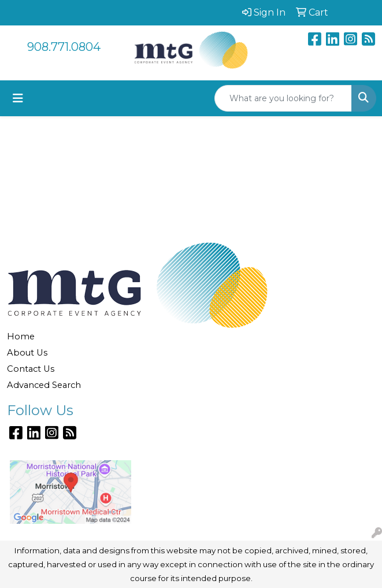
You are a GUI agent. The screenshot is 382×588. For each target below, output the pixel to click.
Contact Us (31, 369)
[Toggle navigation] (18, 98)
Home (21, 336)
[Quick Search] (283, 98)
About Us (27, 353)
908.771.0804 (64, 47)
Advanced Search (44, 385)
